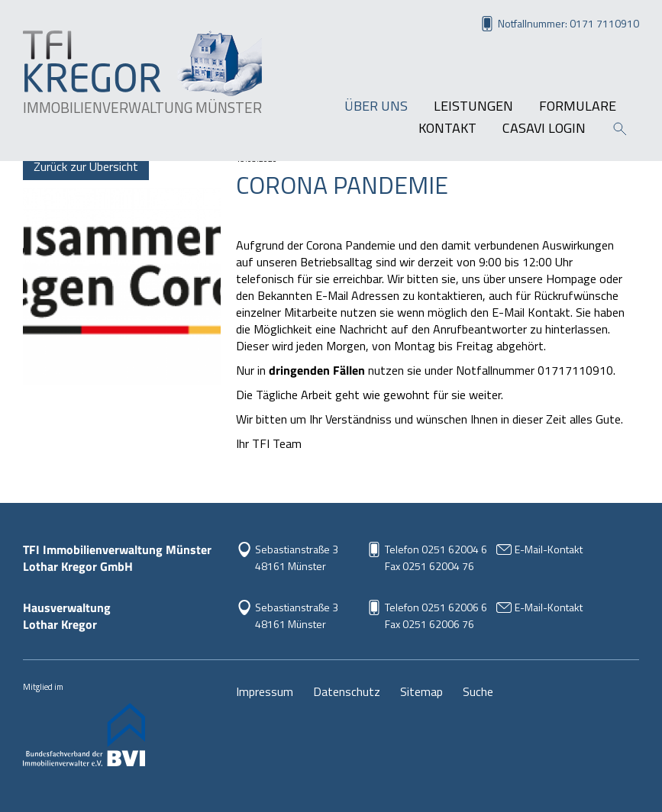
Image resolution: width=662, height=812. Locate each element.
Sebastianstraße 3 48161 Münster (297, 557)
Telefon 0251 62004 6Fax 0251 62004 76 (436, 557)
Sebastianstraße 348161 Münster (297, 615)
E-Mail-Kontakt (549, 549)
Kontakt (447, 128)
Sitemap (421, 691)
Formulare (578, 106)
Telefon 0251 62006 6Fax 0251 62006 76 (436, 615)
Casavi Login (544, 128)
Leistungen (473, 106)
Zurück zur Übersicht (86, 166)
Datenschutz (347, 691)
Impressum (265, 691)
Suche (478, 691)
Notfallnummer (568, 23)
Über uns (376, 106)
